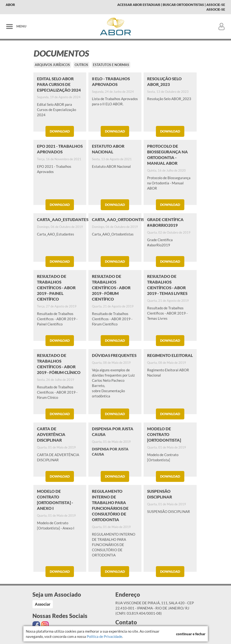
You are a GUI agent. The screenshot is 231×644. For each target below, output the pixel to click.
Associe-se (216, 5)
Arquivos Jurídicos (52, 65)
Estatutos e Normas (111, 65)
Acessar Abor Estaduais (139, 5)
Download (60, 131)
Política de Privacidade (104, 636)
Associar (43, 604)
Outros (81, 65)
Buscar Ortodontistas (183, 5)
